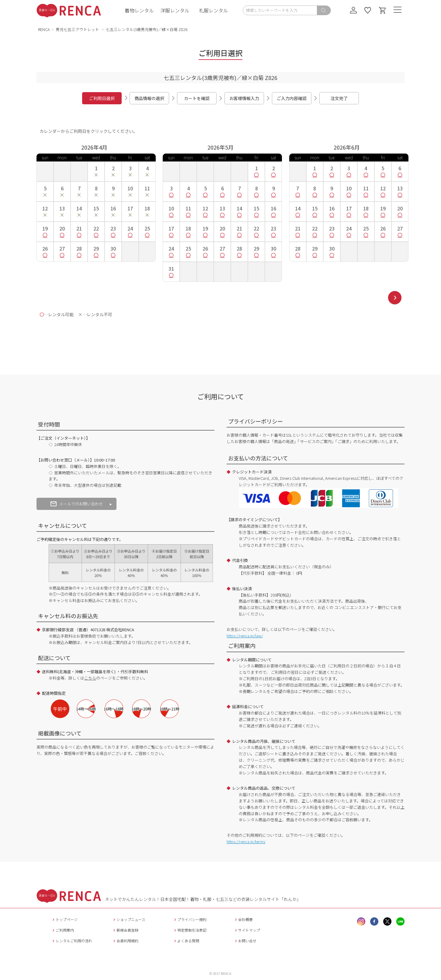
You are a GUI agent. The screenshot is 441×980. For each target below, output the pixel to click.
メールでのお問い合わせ (77, 504)
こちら (90, 678)
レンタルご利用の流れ (72, 941)
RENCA (44, 29)
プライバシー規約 (190, 919)
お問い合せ (245, 941)
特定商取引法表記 (190, 930)
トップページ (64, 919)
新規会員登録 (125, 930)
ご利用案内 (63, 930)
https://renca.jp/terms (246, 841)
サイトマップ (247, 930)
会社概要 (243, 919)
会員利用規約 (125, 941)
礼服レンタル (214, 10)
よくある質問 (186, 941)
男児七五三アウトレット (78, 29)
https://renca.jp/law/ (245, 636)
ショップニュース (129, 919)
